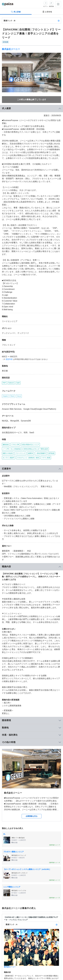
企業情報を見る (32, 816)
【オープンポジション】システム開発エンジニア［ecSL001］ (27, 869)
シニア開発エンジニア (12, 887)
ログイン (46, 6)
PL (4, 834)
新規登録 (51, 6)
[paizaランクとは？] (59, 21)
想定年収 (9, 359)
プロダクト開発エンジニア (14, 852)
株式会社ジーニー (11, 49)
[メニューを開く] (58, 4)
